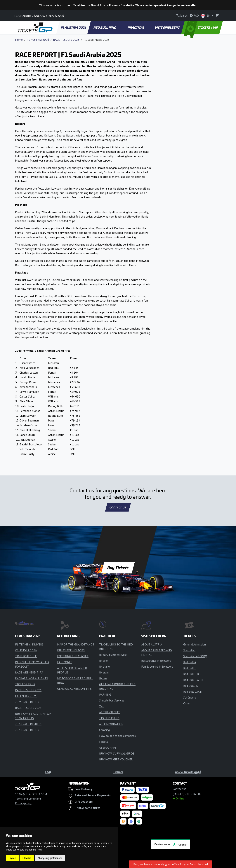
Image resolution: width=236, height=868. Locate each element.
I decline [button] (27, 858)
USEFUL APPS (108, 748)
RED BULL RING (105, 27)
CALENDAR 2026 (26, 650)
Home (19, 40)
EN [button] (206, 16)
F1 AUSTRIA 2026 (74, 27)
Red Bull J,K (191, 686)
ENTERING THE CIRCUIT (73, 656)
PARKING (105, 694)
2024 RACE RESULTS (28, 724)
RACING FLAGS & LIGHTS (31, 678)
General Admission (195, 644)
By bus (103, 678)
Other (187, 703)
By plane (104, 666)
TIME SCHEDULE (26, 656)
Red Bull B (190, 668)
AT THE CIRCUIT (110, 712)
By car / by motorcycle (113, 655)
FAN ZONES (65, 662)
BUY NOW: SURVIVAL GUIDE (117, 753)
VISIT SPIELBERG (167, 27)
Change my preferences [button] (50, 858)
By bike (103, 661)
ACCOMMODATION (111, 724)
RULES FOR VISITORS (71, 650)
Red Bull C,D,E (192, 674)
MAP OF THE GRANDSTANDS (76, 644)
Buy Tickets (118, 568)
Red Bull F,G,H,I (193, 680)
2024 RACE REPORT (28, 730)
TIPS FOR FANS (25, 684)
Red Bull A (190, 662)
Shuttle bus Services (112, 700)
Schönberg (190, 697)
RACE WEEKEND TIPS (29, 672)
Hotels (104, 742)
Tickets (118, 772)
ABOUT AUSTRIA (152, 644)
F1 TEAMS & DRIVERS (29, 644)
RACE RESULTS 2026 (28, 690)
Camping (104, 730)
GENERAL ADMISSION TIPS (74, 689)
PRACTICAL (136, 27)
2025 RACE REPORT (28, 702)
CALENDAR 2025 (26, 696)
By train (104, 672)
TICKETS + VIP (201, 27)
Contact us (118, 507)
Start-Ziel (189, 650)
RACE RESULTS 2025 (66, 40)
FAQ (48, 772)
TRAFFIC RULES (109, 718)
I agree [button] (12, 858)
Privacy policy (23, 803)
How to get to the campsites (117, 736)
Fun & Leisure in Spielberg (157, 666)
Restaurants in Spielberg (156, 661)
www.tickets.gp (188, 772)
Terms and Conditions (28, 799)
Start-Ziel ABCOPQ (195, 656)
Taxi (102, 706)
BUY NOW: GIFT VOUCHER (116, 759)
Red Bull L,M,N (193, 692)
